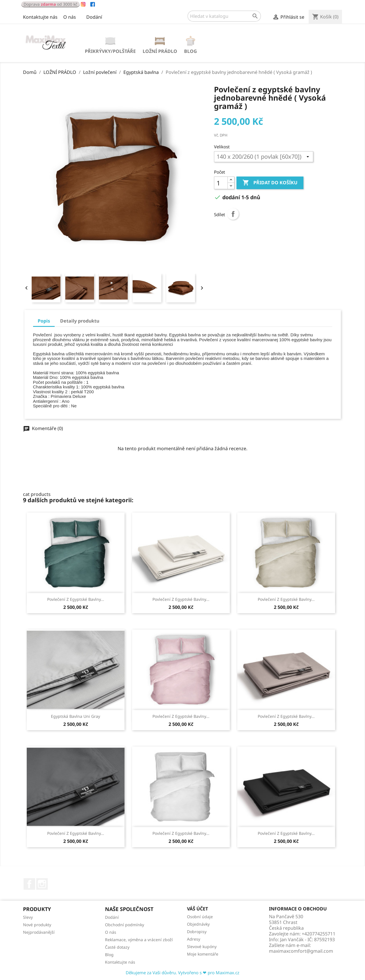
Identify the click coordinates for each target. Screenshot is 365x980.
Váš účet (197, 909)
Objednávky (198, 924)
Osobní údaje (200, 917)
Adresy (194, 939)
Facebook (29, 884)
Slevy (28, 917)
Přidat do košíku (270, 183)
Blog (191, 51)
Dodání (94, 17)
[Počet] (221, 183)
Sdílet (233, 214)
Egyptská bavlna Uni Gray (76, 716)
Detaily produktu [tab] (80, 321)
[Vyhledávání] (224, 16)
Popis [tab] (44, 321)
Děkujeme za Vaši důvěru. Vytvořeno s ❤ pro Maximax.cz (183, 973)
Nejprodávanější (39, 932)
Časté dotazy (117, 947)
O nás (70, 17)
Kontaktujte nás (40, 17)
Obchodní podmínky (125, 925)
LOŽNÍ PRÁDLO (160, 51)
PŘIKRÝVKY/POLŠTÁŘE (110, 51)
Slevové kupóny (202, 947)
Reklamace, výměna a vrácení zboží (139, 940)
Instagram (42, 884)
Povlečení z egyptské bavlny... (76, 599)
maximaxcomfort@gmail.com (301, 951)
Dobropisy (197, 932)
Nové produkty (37, 925)
